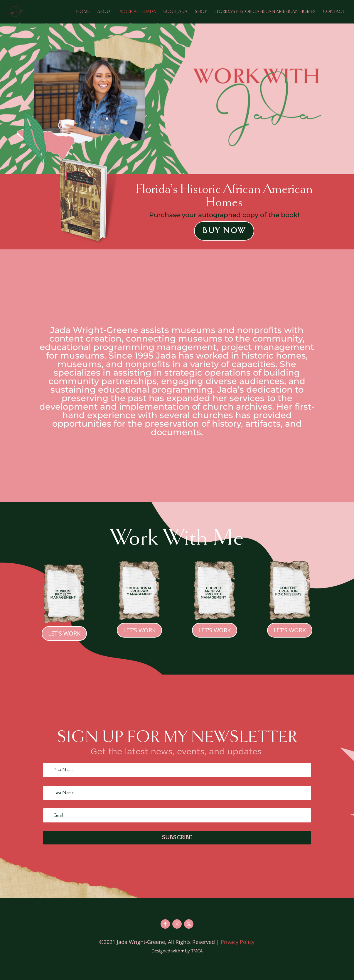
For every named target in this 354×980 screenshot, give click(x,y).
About (105, 12)
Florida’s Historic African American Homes (265, 12)
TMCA (197, 951)
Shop (201, 12)
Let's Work (64, 633)
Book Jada (175, 12)
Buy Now (224, 231)
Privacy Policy (238, 942)
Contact (334, 12)
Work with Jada (138, 12)
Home (83, 12)
